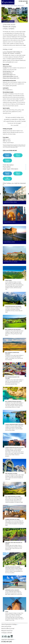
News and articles (6, 626)
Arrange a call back (7, 161)
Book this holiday (7, 155)
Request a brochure (7, 630)
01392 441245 (23, 1)
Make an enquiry (18, 155)
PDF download (7, 179)
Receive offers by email (8, 628)
